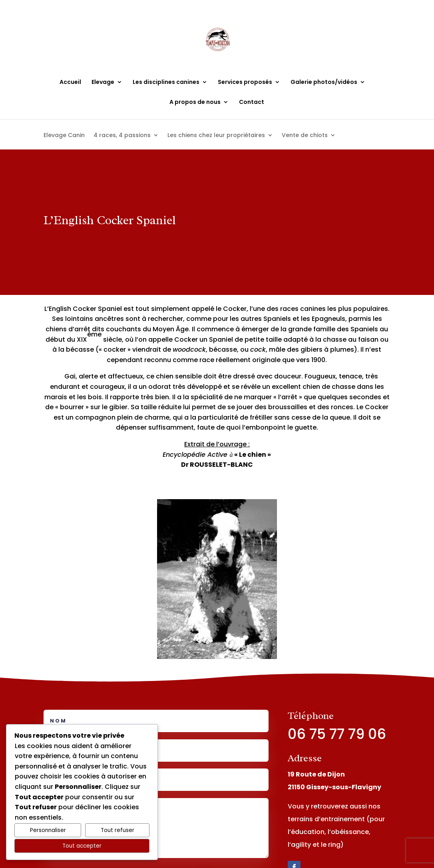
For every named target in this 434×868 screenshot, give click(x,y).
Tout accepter (82, 846)
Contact (252, 103)
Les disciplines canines (166, 83)
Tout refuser (117, 830)
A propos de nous (195, 103)
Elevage (103, 83)
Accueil (70, 83)
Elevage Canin (64, 136)
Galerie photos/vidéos (324, 83)
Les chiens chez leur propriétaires (216, 136)
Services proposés (245, 83)
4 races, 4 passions (122, 136)
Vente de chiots (305, 136)
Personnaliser (48, 830)
